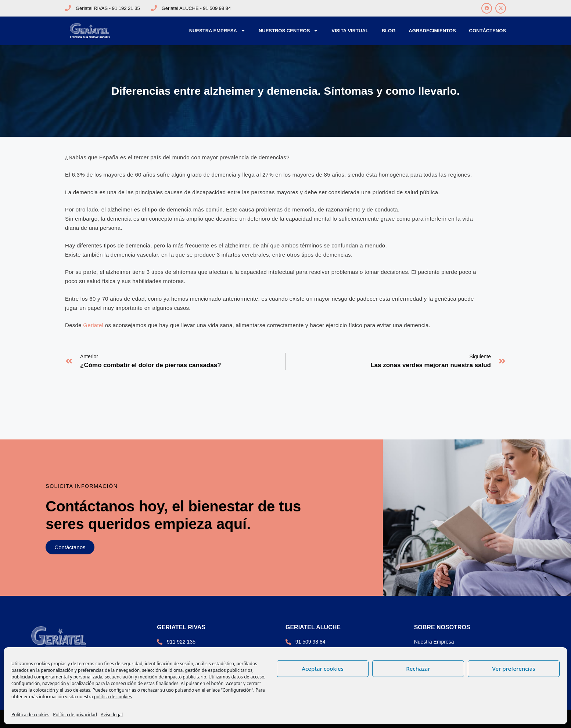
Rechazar (418, 669)
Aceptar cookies (323, 669)
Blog (389, 31)
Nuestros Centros (288, 31)
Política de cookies (30, 715)
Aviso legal (112, 715)
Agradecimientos (432, 31)
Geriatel (93, 325)
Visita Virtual (350, 31)
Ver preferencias (513, 669)
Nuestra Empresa (217, 31)
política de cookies (113, 697)
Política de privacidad (75, 715)
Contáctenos (488, 31)
